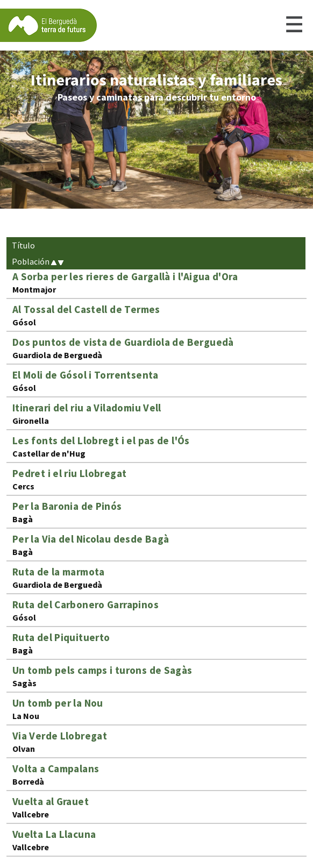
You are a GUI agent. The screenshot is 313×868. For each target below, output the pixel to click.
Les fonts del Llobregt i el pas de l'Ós (101, 440)
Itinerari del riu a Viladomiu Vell (87, 408)
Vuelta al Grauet (51, 801)
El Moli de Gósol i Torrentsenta (86, 375)
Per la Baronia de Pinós (67, 506)
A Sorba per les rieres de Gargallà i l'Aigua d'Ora (125, 276)
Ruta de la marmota (59, 572)
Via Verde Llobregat (60, 736)
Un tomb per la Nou (58, 703)
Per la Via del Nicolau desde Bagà (91, 539)
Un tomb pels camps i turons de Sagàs (102, 670)
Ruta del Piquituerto (61, 637)
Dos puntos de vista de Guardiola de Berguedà (123, 342)
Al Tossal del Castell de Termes (86, 309)
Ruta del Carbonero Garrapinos (86, 604)
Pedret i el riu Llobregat (70, 473)
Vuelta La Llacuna (54, 834)
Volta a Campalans (56, 769)
